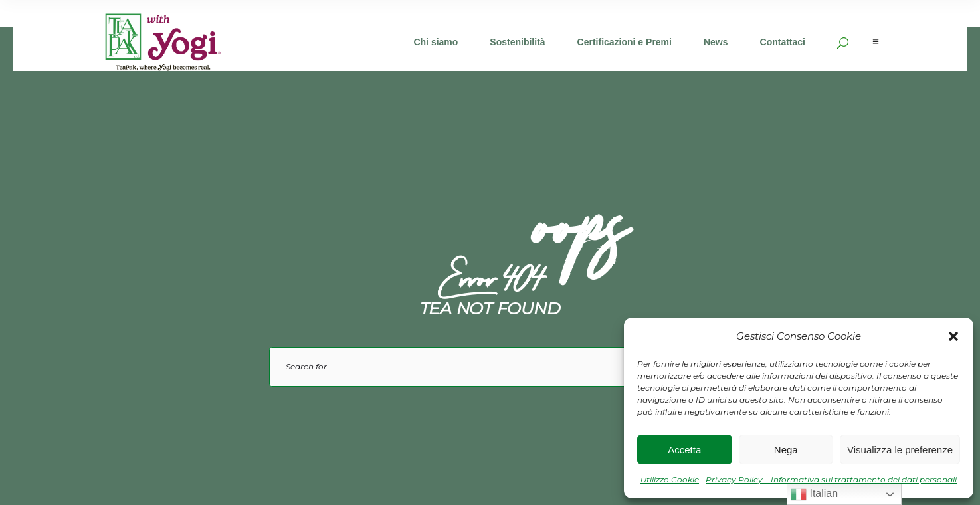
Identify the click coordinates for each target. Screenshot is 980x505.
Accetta (684, 450)
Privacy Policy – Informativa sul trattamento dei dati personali (831, 479)
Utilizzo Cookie (670, 479)
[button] (953, 336)
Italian (814, 494)
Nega (786, 450)
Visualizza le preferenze (900, 450)
